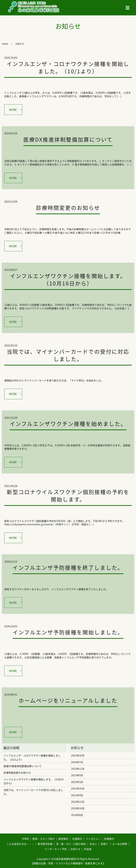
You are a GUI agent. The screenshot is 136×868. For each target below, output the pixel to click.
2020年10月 (78, 808)
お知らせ (75, 849)
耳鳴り (104, 844)
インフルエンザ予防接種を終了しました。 (68, 567)
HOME (5, 44)
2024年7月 (77, 762)
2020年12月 (78, 802)
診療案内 (109, 839)
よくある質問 (120, 844)
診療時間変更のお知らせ (68, 208)
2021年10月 (78, 788)
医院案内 (63, 839)
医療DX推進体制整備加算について (68, 139)
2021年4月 (77, 795)
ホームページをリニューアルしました (68, 700)
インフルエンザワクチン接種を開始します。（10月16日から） (68, 280)
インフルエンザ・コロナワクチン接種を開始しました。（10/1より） (68, 67)
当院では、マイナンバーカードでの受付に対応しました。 (68, 355)
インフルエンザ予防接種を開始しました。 (68, 632)
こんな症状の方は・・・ (20, 844)
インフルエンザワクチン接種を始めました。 (68, 424)
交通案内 (77, 839)
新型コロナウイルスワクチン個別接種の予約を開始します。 (68, 496)
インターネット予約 (56, 849)
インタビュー (93, 839)
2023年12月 (78, 769)
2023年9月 (77, 775)
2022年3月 (77, 782)
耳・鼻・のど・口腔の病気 (71, 844)
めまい (93, 844)
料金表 (88, 849)
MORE (13, 110)
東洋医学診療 (45, 844)
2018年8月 (77, 815)
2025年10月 (78, 755)
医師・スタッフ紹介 (44, 839)
